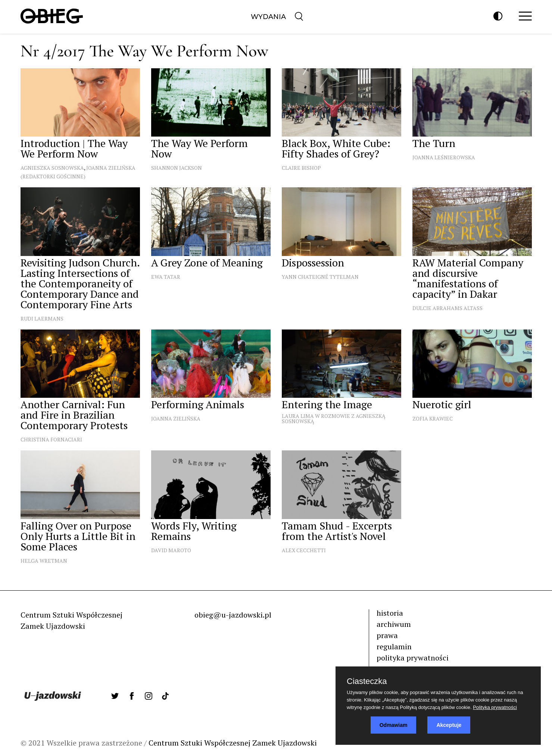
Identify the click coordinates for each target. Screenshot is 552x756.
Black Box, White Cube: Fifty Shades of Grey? (336, 148)
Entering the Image (327, 404)
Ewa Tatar (166, 277)
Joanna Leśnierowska (444, 157)
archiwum (394, 624)
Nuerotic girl (442, 404)
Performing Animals (198, 404)
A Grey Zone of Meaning (207, 263)
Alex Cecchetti (304, 550)
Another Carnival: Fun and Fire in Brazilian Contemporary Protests (74, 415)
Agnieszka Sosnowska (52, 168)
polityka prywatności (413, 658)
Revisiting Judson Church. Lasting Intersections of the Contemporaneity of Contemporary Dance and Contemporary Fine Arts (80, 283)
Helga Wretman (44, 561)
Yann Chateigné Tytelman (320, 277)
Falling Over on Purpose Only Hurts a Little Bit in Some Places (78, 536)
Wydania (268, 17)
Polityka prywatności (495, 707)
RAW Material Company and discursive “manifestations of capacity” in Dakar (468, 278)
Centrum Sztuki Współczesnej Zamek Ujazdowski (233, 743)
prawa (387, 635)
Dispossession (313, 263)
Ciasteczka (367, 681)
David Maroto (171, 550)
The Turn (434, 143)
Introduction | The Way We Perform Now (74, 148)
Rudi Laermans (42, 318)
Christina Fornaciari (51, 439)
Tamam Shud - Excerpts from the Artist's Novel (337, 531)
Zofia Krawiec (433, 418)
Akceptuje (449, 725)
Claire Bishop (301, 168)
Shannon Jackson (177, 168)
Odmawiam (394, 725)
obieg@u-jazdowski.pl (233, 615)
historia (390, 613)
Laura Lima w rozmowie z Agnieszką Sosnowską (334, 418)
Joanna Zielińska (176, 418)
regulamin (394, 646)
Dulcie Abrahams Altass (447, 308)
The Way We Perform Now (199, 148)
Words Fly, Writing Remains (194, 531)
